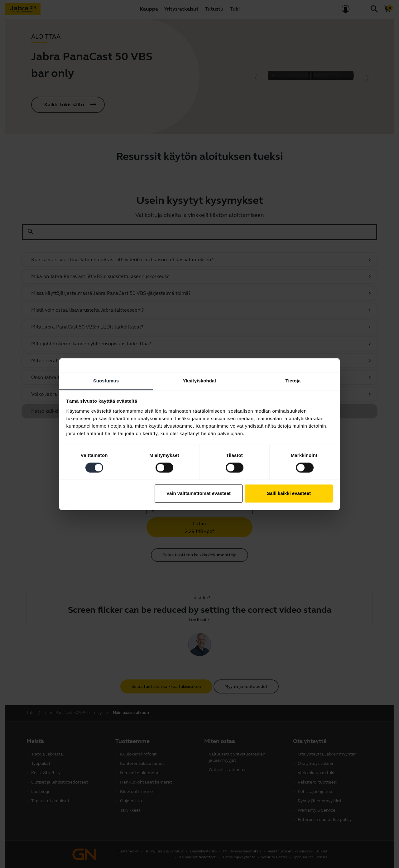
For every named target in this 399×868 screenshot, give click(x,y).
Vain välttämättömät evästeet (199, 494)
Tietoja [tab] (293, 381)
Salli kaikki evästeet (289, 494)
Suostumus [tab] (106, 381)
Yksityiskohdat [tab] (199, 381)
